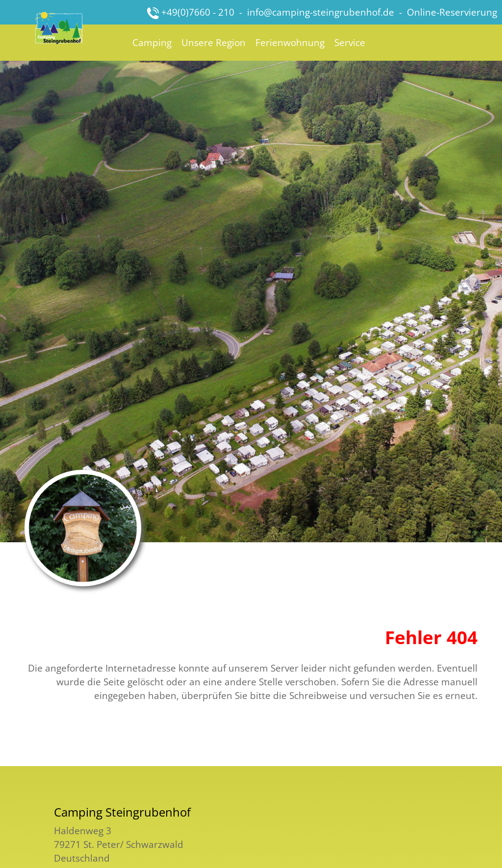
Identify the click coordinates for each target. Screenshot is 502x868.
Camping (152, 42)
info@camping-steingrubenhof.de (321, 12)
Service (350, 42)
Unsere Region (213, 42)
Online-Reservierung (452, 12)
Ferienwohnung (290, 42)
